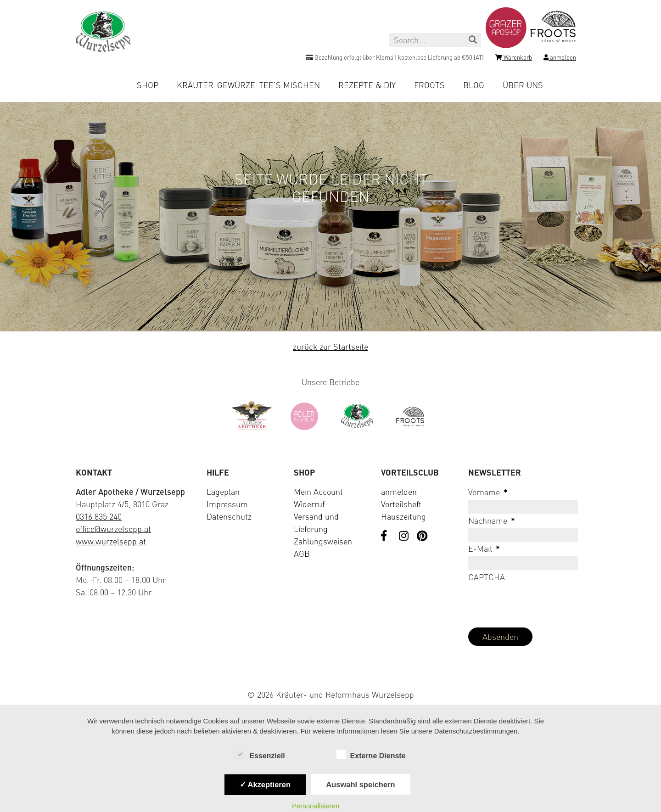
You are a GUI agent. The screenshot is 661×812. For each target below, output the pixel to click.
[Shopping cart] (514, 59)
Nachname (492, 521)
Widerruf (309, 504)
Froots (429, 85)
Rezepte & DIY (367, 85)
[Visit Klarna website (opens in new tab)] (330, 673)
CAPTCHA (487, 577)
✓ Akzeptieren (265, 784)
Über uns (523, 85)
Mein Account (318, 492)
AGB (302, 554)
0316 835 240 (99, 516)
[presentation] (538, 602)
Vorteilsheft (401, 504)
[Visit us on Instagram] (404, 537)
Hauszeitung (403, 516)
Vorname (488, 492)
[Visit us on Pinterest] (422, 537)
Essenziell (260, 755)
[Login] (560, 59)
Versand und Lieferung (316, 523)
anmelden (399, 492)
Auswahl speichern (360, 784)
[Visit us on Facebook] (387, 537)
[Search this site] (435, 40)
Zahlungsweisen (323, 541)
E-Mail (484, 549)
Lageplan (223, 492)
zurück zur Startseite (330, 347)
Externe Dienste (371, 755)
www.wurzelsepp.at (111, 541)
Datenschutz (229, 516)
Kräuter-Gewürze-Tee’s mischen (248, 85)
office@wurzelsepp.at (113, 529)
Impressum (227, 504)
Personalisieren (316, 806)
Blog (474, 85)
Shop (148, 85)
